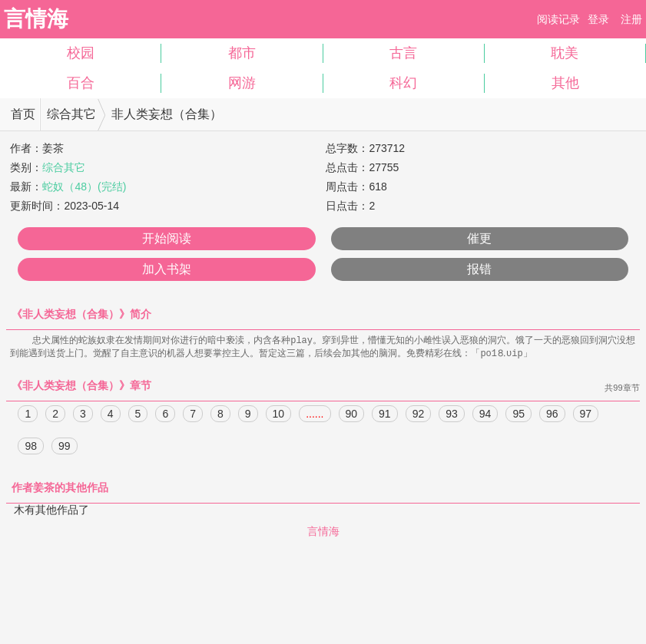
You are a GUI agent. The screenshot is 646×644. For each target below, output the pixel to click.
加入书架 (167, 269)
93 (452, 415)
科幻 (403, 83)
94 (485, 415)
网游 (242, 83)
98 (31, 447)
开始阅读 (167, 238)
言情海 (36, 19)
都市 (242, 53)
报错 (479, 269)
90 (352, 415)
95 (518, 415)
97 (586, 415)
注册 (631, 19)
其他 (565, 83)
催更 (479, 238)
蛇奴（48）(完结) (84, 187)
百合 (81, 83)
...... (315, 415)
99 (65, 447)
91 (385, 415)
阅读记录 (558, 19)
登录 (598, 19)
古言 (403, 53)
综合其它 (71, 114)
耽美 (565, 53)
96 (552, 415)
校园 (81, 53)
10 (279, 415)
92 (419, 415)
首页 (23, 114)
